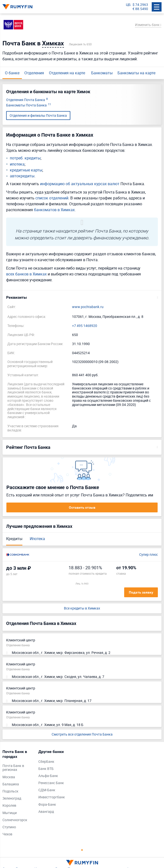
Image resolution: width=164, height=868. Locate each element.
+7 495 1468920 (85, 326)
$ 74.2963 (140, 5)
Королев (9, 806)
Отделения (34, 73)
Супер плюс (149, 555)
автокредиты (22, 176)
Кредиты (14, 539)
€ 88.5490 (140, 9)
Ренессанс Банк (51, 783)
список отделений (52, 198)
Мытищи (10, 813)
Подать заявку (141, 592)
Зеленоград (12, 798)
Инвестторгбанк (52, 797)
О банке (12, 73)
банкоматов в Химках (54, 210)
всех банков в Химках (26, 274)
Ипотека (37, 539)
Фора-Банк (47, 805)
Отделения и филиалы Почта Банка (38, 115)
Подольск (10, 791)
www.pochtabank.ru (88, 307)
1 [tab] (82, 850)
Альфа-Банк (48, 776)
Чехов (7, 834)
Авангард (46, 812)
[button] (82, 298)
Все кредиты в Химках (82, 608)
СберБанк (46, 762)
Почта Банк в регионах (13, 768)
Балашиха (11, 784)
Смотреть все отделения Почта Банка (82, 734)
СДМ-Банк (47, 790)
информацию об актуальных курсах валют (80, 184)
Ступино (9, 827)
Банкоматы (102, 73)
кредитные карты (26, 170)
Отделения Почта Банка (27, 100)
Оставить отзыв (82, 507)
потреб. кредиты (25, 158)
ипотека (17, 164)
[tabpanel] (18, 794)
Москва (9, 777)
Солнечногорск (15, 820)
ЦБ (128, 5)
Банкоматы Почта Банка (29, 105)
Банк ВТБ (46, 769)
